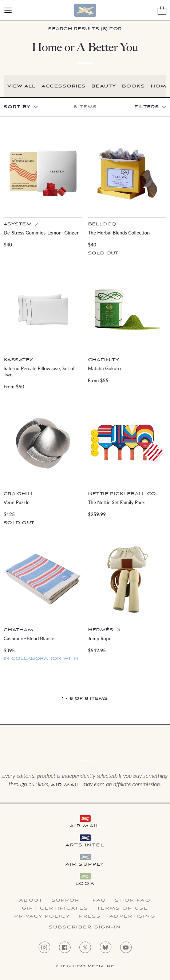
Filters (147, 107)
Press (90, 916)
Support (68, 901)
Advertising (133, 916)
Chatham (18, 630)
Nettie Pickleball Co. (123, 494)
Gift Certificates (55, 908)
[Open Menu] (8, 10)
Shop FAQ (133, 901)
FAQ (99, 901)
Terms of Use (122, 908)
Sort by (17, 107)
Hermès (101, 630)
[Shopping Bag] (162, 10)
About (31, 901)
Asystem (18, 224)
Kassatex (18, 360)
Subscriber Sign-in (85, 927)
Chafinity (104, 360)
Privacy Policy (42, 916)
